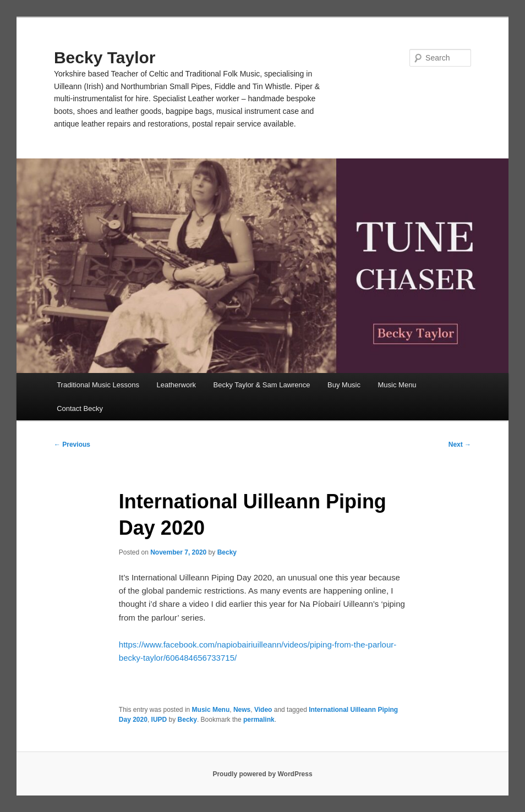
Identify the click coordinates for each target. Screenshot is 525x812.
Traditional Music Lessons (98, 385)
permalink (259, 720)
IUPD (159, 720)
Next (460, 445)
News (242, 710)
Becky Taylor (105, 57)
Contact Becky (80, 408)
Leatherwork (176, 385)
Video (263, 710)
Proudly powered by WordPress (262, 774)
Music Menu (397, 385)
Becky (227, 552)
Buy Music (344, 385)
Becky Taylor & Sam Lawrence (261, 385)
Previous (72, 445)
